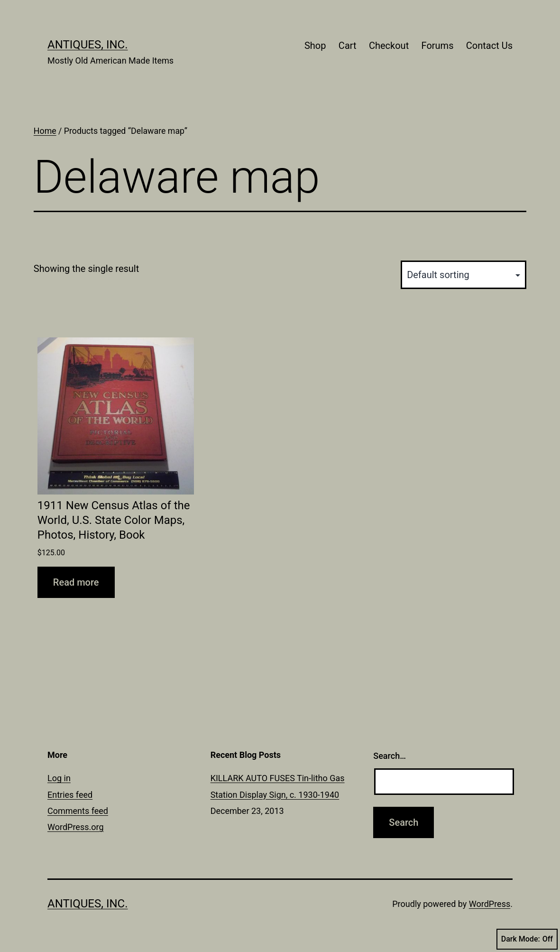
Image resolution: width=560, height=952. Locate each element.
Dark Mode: (527, 939)
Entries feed (70, 795)
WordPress (490, 904)
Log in (59, 778)
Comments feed (78, 811)
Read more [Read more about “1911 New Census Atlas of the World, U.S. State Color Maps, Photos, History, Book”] (76, 582)
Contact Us (489, 46)
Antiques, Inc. (88, 45)
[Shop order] (464, 275)
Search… (390, 756)
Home (45, 131)
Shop (315, 46)
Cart (348, 46)
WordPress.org (76, 827)
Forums (438, 46)
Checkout (389, 46)
